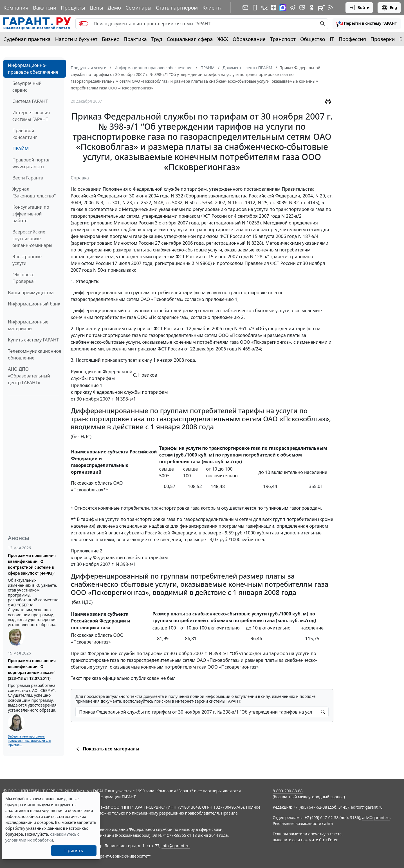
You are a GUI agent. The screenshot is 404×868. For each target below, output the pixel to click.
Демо (114, 8)
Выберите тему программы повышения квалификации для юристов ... (29, 741)
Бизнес (110, 39)
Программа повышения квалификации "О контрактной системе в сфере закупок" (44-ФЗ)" (32, 564)
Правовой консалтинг (25, 134)
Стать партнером (177, 8)
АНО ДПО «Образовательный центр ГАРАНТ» (29, 376)
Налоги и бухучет (76, 39)
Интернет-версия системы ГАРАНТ (31, 116)
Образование (249, 39)
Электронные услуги (27, 260)
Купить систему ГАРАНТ (33, 340)
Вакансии (45, 8)
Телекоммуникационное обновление (35, 354)
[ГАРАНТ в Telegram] (293, 8)
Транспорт (283, 39)
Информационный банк (34, 304)
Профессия (352, 39)
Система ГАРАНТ (30, 101)
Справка (80, 178)
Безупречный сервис (27, 87)
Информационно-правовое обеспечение (33, 69)
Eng (389, 8)
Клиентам (214, 8)
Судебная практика (27, 39)
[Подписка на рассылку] (245, 8)
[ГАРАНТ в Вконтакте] (264, 8)
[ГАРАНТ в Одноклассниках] (312, 8)
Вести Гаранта (28, 178)
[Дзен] (273, 8)
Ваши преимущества (31, 293)
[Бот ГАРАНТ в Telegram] (302, 8)
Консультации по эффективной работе (31, 214)
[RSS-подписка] (331, 8)
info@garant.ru (176, 846)
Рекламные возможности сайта (303, 823)
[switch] (84, 24)
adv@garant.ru (376, 818)
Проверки (383, 39)
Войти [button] (359, 8)
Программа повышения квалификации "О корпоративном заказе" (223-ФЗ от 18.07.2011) (32, 669)
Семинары (138, 8)
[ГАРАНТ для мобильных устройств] (255, 8)
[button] (367, 24)
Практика (135, 39)
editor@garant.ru (367, 807)
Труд (157, 39)
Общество (313, 39)
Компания (16, 8)
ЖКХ (223, 39)
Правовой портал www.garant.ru (32, 163)
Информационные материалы (28, 325)
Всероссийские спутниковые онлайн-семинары (32, 239)
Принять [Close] (74, 851)
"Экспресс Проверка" (24, 278)
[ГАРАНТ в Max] (283, 8)
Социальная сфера (190, 39)
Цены (96, 8)
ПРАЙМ (21, 149)
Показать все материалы (107, 749)
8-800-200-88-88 (288, 791)
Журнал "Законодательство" (34, 192)
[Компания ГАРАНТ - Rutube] (321, 8)
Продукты (73, 8)
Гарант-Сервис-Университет (123, 856)
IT (332, 39)
